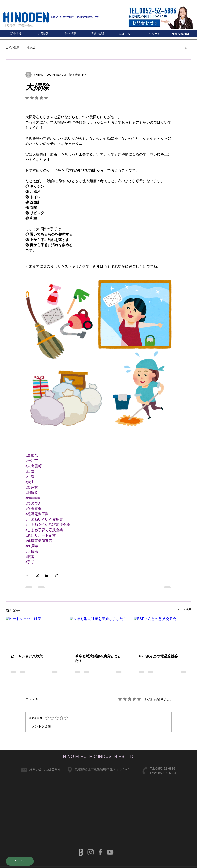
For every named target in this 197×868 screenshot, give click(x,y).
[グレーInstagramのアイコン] (91, 852)
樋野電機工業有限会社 (18, 25)
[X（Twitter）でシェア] (37, 575)
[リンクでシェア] (56, 575)
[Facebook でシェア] (27, 575)
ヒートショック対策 (27, 656)
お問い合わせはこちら (45, 769)
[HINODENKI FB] (100, 852)
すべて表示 (185, 609)
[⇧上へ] (20, 861)
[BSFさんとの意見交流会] (163, 633)
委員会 (31, 47)
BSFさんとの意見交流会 (158, 656)
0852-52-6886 (165, 768)
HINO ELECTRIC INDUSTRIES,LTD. (75, 17)
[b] (81, 852)
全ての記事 (12, 47)
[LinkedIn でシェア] (47, 575)
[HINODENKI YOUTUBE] (110, 852)
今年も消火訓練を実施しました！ (98, 659)
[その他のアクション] (169, 75)
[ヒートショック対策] (34, 633)
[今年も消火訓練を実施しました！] (99, 633)
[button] (180, 34)
